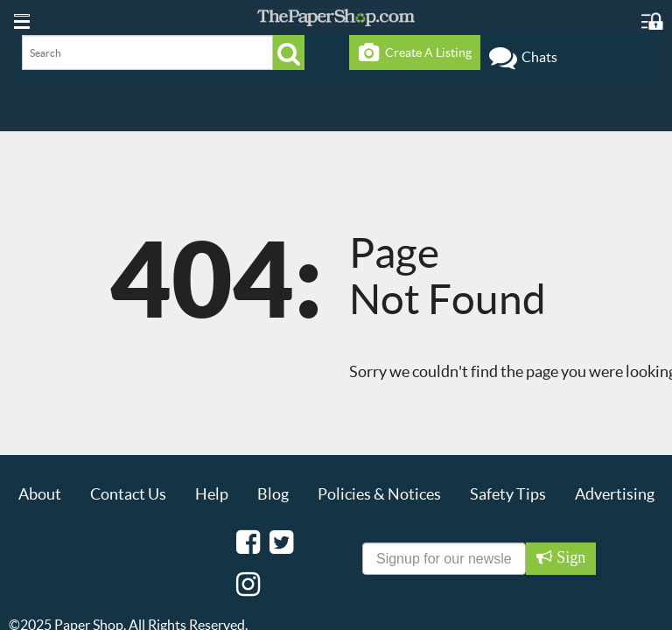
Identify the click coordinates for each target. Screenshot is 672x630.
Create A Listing (415, 52)
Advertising (615, 493)
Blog (273, 493)
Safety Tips (508, 493)
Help (212, 493)
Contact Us (128, 493)
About (40, 493)
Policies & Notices (379, 493)
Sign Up (568, 562)
